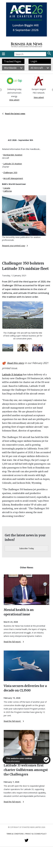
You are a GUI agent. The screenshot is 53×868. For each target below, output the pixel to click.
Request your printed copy (15, 246)
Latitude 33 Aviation (13, 164)
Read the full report (14, 642)
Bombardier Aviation (13, 155)
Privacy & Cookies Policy (36, 834)
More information (13, 761)
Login (34, 61)
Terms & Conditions (15, 834)
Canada (7, 188)
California (7, 191)
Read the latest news (14, 114)
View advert (14, 100)
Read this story (16, 363)
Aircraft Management (13, 178)
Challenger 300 (10, 172)
